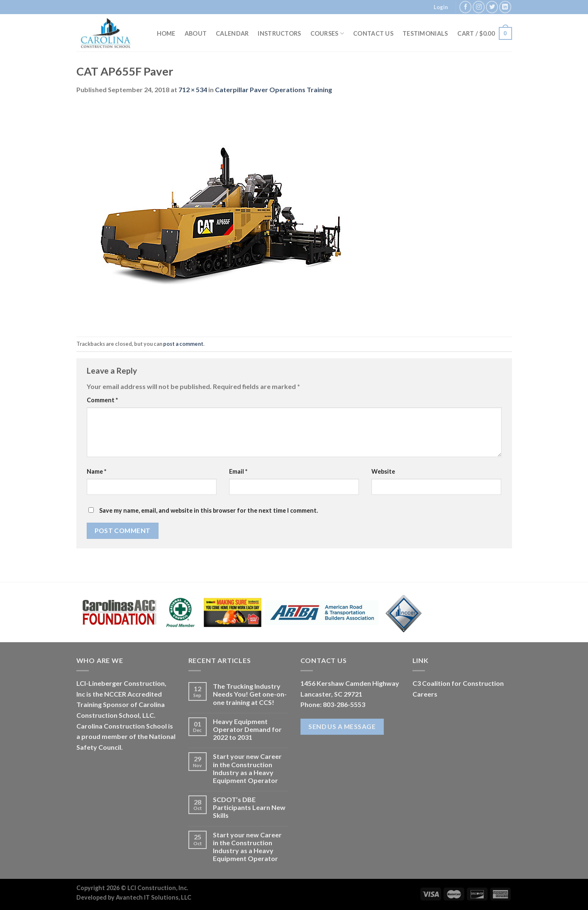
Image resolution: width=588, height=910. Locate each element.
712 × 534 (193, 89)
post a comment (183, 344)
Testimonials (425, 33)
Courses (327, 33)
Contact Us (373, 33)
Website (383, 471)
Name (96, 471)
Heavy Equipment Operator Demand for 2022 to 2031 (247, 729)
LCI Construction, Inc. (158, 888)
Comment (102, 400)
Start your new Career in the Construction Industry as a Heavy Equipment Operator (247, 768)
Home (166, 33)
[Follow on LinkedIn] (505, 7)
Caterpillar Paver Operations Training (273, 89)
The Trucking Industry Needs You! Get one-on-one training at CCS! (250, 694)
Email (238, 471)
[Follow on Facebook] (465, 7)
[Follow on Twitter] (492, 7)
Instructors (279, 33)
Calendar (232, 33)
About (196, 33)
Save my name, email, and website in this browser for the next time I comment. (209, 510)
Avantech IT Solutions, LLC (154, 897)
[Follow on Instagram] (479, 7)
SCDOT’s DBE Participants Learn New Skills (249, 807)
